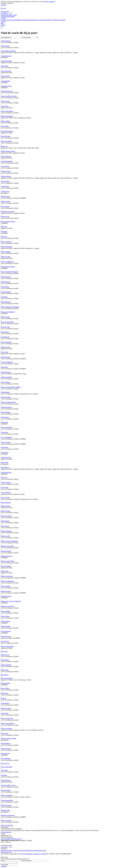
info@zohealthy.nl (7, 839)
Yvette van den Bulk (7, 825)
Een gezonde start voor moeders (36, 20)
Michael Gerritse (6, 591)
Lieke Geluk (4, 462)
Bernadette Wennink (7, 131)
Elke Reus (4, 227)
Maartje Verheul (6, 511)
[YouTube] (2, 27)
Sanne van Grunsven (7, 718)
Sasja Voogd (4, 733)
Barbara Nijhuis (5, 121)
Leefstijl (19, 850)
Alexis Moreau (5, 46)
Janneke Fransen (6, 372)
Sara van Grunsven (6, 728)
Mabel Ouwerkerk (6, 516)
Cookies (43, 854)
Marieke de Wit (5, 536)
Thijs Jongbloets (6, 758)
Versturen (4, 866)
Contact (32, 850)
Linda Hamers (5, 467)
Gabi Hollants (5, 287)
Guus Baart (4, 297)
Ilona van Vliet (5, 327)
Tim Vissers (4, 770)
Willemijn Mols (5, 810)
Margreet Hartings (6, 531)
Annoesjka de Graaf (7, 91)
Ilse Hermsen (5, 332)
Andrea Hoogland (6, 56)
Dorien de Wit (5, 216)
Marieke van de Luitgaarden (9, 541)
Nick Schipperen (6, 631)
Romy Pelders (5, 688)
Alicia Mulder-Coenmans (8, 51)
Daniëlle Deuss (5, 196)
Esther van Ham (6, 257)
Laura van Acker (6, 442)
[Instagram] (3, 27)
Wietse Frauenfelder (7, 800)
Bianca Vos (4, 146)
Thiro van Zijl (5, 763)
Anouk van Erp (5, 101)
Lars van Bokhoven (7, 437)
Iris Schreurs (5, 352)
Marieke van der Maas (7, 546)
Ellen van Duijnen (6, 242)
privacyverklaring (50, 2)
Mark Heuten (5, 571)
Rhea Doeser (5, 675)
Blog (28, 850)
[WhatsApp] (1, 27)
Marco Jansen (5, 526)
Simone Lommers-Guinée (8, 738)
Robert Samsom (6, 683)
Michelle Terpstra (6, 596)
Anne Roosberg (5, 81)
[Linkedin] (11, 852)
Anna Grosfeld (5, 76)
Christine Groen (6, 171)
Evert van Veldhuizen (7, 262)
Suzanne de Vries (6, 748)
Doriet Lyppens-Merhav (8, 222)
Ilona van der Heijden (7, 322)
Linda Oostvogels (6, 472)
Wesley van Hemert (7, 795)
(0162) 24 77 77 (17, 839)
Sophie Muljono (6, 743)
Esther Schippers (6, 252)
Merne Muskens (6, 586)
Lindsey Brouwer (6, 482)
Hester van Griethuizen (8, 312)
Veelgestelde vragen (40, 850)
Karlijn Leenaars (6, 397)
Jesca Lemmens (5, 382)
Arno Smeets (5, 106)
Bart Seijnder (5, 126)
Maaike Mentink (6, 503)
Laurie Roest (5, 447)
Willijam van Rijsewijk (8, 815)
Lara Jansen (4, 432)
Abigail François (6, 41)
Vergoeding (11, 17)
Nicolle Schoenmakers (7, 646)
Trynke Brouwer (6, 780)
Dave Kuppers (5, 206)
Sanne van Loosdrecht (7, 723)
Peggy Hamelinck (6, 665)
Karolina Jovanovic (7, 407)
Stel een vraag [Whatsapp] (5, 852)
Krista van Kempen (7, 427)
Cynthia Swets (5, 191)
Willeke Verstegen (6, 805)
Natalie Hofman (6, 621)
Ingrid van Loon (6, 347)
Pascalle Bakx (5, 660)
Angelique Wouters (6, 61)
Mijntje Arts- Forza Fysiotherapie (11, 601)
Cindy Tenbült (5, 181)
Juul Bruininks (5, 392)
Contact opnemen (6, 832)
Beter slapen (22, 20)
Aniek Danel (5, 66)
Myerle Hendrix (6, 611)
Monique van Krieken (7, 606)
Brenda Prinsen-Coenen (8, 151)
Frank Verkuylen (6, 277)
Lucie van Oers (5, 498)
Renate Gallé (5, 670)
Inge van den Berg (6, 342)
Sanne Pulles (5, 713)
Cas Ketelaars (5, 166)
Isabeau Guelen (5, 357)
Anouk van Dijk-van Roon (9, 96)
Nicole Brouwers (6, 636)
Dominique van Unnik (7, 211)
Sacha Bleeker (5, 703)
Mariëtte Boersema (6, 556)
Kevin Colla (4, 422)
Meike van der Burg (7, 576)
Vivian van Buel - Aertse (8, 785)
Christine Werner (6, 176)
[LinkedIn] (2, 27)
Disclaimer (36, 854)
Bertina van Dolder (6, 141)
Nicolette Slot (5, 641)
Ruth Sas (3, 698)
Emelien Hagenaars (7, 247)
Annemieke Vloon (6, 86)
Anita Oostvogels (6, 71)
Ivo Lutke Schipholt (7, 362)
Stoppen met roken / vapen (9, 850)
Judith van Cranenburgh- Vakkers (11, 387)
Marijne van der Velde (7, 561)
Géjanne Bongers (6, 292)
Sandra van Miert (6, 708)
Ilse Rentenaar (5, 337)
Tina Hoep (4, 775)
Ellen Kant (4, 237)
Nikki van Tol (5, 655)
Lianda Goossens (6, 457)
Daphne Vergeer (6, 201)
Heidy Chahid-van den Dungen (10, 307)
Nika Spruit (4, 651)
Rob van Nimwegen (7, 678)
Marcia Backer (5, 521)
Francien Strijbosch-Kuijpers (9, 272)
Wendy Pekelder (6, 790)
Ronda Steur (4, 693)
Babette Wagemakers (7, 116)
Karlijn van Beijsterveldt (8, 402)
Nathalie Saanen (6, 626)
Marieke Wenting (6, 551)
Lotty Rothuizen (6, 493)
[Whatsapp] (1, 856)
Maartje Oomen (5, 506)
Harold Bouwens (6, 302)
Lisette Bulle (5, 487)
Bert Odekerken (5, 136)
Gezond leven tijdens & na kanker (55, 20)
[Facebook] (3, 27)
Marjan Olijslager (6, 566)
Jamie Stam (4, 367)
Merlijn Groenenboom (7, 581)
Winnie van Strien (6, 820)
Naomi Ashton (5, 616)
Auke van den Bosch (7, 111)
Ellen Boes (4, 232)
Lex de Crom (5, 452)
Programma (4, 17)
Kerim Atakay (5, 417)
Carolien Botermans (7, 161)
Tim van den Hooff (6, 767)
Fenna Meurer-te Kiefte (8, 267)
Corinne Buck (5, 186)
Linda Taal (4, 477)
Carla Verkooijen (6, 156)
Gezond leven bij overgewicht (10, 20)
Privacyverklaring (27, 854)
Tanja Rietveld (5, 753)
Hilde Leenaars (5, 317)
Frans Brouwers (5, 282)
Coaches (24, 850)
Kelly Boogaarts (6, 412)
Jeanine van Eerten (6, 377)
